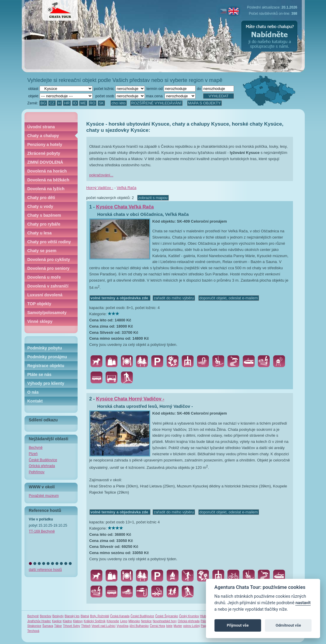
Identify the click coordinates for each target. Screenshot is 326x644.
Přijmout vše (238, 625)
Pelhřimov (37, 472)
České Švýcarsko (167, 616)
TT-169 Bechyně (42, 531)
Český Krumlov (189, 616)
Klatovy (78, 621)
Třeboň (86, 626)
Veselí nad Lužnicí (103, 626)
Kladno (67, 621)
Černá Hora (158, 626)
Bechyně (36, 448)
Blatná (85, 616)
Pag (204, 626)
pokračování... (101, 175)
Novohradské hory (165, 621)
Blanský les (72, 616)
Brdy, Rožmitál (99, 616)
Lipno (124, 621)
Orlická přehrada (42, 466)
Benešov (46, 616)
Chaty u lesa (40, 233)
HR (67, 103)
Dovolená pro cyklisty (49, 259)
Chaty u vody (40, 206)
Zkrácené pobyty (44, 153)
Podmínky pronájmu (47, 357)
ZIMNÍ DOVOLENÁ (45, 162)
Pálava (205, 621)
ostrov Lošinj (191, 626)
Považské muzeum (44, 496)
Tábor (58, 626)
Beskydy (58, 616)
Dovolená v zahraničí (48, 286)
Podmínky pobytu (45, 348)
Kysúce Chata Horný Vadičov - (130, 399)
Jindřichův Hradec (39, 621)
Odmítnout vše (288, 625)
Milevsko (134, 621)
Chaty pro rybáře (44, 224)
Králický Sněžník (95, 621)
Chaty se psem (42, 251)
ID (75, 103)
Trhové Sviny (71, 626)
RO (93, 103)
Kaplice (57, 621)
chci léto (119, 103)
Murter (178, 626)
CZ (52, 103)
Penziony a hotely (45, 144)
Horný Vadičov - (100, 188)
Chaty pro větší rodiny (49, 242)
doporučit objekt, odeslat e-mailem (229, 298)
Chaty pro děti (41, 198)
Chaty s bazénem (44, 215)
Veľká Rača (127, 188)
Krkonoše (113, 621)
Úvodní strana (41, 127)
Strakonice (34, 626)
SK (101, 103)
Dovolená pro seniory (49, 268)
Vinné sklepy (40, 321)
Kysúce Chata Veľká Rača (125, 207)
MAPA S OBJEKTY (204, 103)
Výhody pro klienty (46, 383)
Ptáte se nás (40, 374)
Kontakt (35, 401)
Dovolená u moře (44, 277)
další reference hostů (45, 570)
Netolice (146, 621)
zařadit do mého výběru (174, 298)
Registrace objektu (46, 366)
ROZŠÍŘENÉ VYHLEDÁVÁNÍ (157, 103)
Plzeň (33, 454)
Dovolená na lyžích (46, 189)
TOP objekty (39, 304)
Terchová (33, 631)
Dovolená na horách (47, 171)
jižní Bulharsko (139, 626)
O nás (33, 392)
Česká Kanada (120, 616)
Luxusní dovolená (45, 295)
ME (83, 103)
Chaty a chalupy (43, 136)
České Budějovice (43, 460)
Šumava (48, 626)
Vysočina (122, 626)
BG (43, 103)
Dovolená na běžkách (48, 180)
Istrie (169, 626)
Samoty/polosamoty (47, 313)
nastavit (303, 603)
